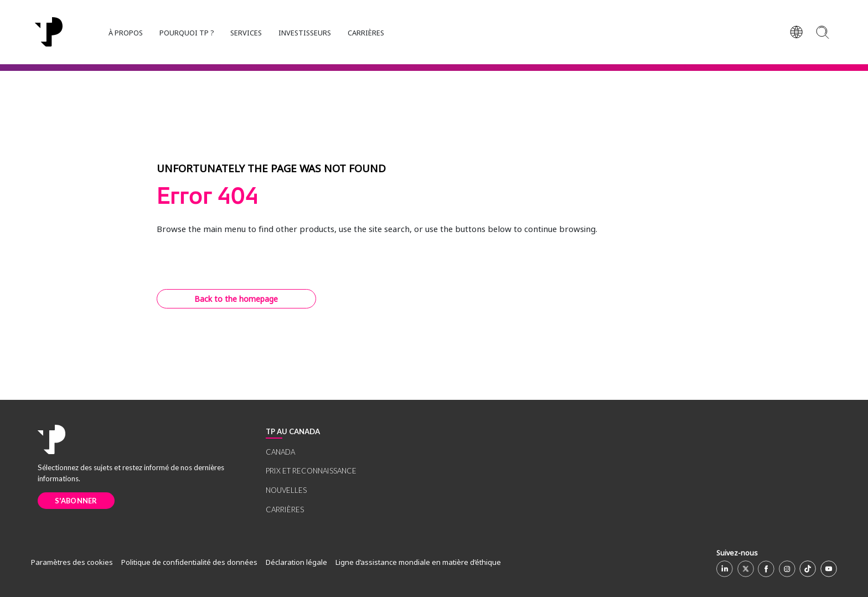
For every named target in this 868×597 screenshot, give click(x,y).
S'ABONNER (76, 501)
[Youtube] (829, 569)
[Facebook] (766, 569)
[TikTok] (808, 569)
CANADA (280, 452)
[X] (746, 569)
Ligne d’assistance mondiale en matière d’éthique (418, 562)
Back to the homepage (236, 299)
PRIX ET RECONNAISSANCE (311, 471)
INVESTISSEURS (305, 33)
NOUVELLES (286, 490)
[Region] (797, 32)
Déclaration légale (296, 562)
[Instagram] (787, 569)
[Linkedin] (725, 569)
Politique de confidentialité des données (189, 562)
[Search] (822, 32)
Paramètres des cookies (72, 562)
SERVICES (246, 33)
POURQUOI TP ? (187, 33)
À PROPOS (126, 33)
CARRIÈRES (366, 33)
